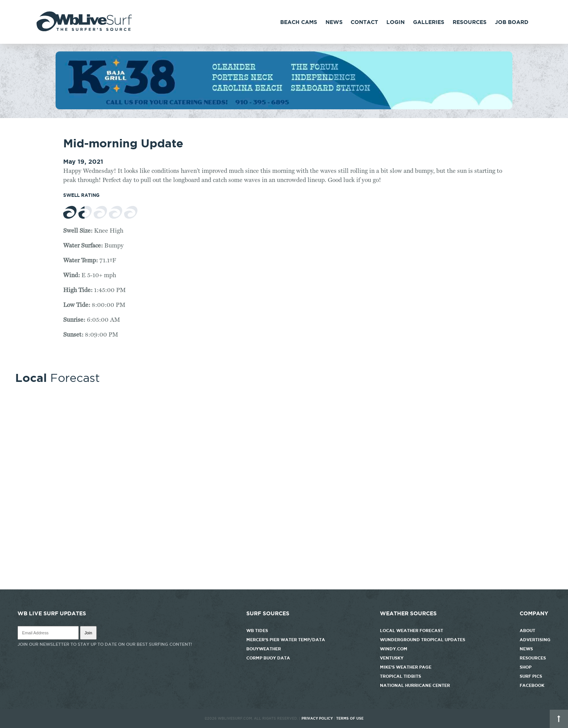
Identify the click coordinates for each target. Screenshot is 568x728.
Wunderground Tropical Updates (423, 640)
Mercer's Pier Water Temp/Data (286, 640)
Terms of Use (350, 718)
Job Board (512, 22)
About (527, 631)
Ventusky (392, 658)
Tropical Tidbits (400, 676)
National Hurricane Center (415, 685)
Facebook (532, 685)
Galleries (429, 22)
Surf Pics (531, 676)
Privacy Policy (317, 718)
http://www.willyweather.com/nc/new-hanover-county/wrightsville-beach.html (284, 586)
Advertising (535, 640)
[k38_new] (284, 107)
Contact (364, 22)
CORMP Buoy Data (268, 658)
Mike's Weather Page (406, 667)
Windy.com (394, 649)
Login (396, 22)
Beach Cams (299, 22)
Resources (470, 22)
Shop (526, 667)
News (334, 22)
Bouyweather (264, 649)
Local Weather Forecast (412, 631)
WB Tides (257, 631)
